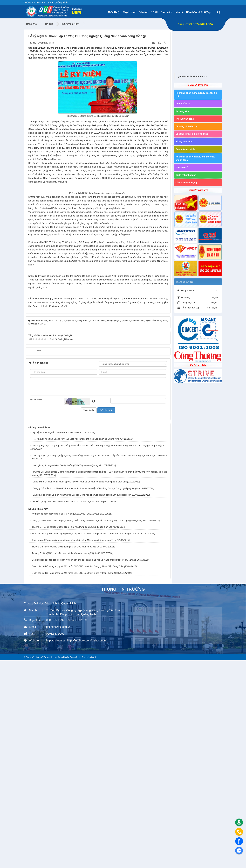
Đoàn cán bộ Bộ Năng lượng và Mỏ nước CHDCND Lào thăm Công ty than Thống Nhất (75, 781)
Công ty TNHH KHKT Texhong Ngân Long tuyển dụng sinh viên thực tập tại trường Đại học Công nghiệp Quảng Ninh (90, 728)
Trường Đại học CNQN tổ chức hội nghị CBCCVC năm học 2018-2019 (67, 754)
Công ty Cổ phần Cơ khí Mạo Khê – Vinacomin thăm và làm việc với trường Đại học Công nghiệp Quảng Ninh (87, 696)
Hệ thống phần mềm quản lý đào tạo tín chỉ (196, 95)
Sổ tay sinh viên (184, 142)
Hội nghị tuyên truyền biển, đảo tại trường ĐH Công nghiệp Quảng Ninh (68, 673)
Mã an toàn (36, 607)
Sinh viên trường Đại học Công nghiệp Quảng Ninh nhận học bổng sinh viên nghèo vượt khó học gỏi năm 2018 (87, 741)
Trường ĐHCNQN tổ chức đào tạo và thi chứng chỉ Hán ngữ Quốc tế (66, 761)
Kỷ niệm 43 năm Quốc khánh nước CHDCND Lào (57, 640)
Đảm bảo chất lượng (198, 12)
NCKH (154, 12)
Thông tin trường (123, 797)
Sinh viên (166, 12)
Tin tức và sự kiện (70, 24)
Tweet (39, 558)
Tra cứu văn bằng (185, 119)
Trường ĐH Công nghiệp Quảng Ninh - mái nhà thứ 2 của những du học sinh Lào (72, 735)
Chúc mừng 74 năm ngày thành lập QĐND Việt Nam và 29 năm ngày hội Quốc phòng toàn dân (80, 689)
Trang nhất (32, 24)
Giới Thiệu (114, 12)
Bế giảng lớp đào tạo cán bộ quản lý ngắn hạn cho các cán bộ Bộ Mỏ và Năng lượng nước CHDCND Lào (84, 767)
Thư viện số (182, 167)
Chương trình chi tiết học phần (192, 134)
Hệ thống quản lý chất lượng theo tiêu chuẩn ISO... (196, 158)
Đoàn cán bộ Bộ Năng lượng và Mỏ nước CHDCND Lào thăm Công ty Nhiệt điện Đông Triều (78, 774)
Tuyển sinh (130, 12)
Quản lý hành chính (186, 175)
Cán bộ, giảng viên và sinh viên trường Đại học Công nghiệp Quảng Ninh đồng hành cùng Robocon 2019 (85, 702)
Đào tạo (144, 12)
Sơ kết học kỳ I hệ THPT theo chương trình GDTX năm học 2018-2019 (68, 709)
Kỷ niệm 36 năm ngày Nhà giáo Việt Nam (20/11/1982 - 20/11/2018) (65, 721)
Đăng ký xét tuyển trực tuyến (195, 24)
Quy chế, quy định (185, 149)
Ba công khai (183, 111)
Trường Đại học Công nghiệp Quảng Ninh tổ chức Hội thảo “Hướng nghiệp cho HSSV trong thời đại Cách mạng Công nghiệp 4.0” (100, 653)
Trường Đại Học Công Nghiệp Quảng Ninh (62, 865)
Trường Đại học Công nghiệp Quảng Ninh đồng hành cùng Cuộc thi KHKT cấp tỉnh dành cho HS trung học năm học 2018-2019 (100, 663)
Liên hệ (179, 12)
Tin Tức (49, 24)
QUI (94, 865)
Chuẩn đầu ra (183, 104)
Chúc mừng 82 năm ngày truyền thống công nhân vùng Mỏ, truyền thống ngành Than (74, 748)
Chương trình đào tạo (187, 126)
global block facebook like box (193, 76)
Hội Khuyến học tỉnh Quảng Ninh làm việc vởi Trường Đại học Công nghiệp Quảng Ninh (76, 646)
